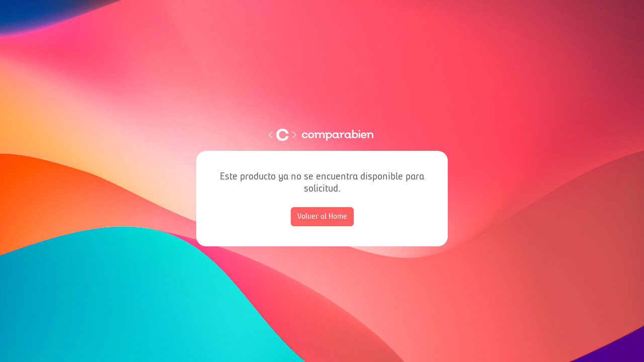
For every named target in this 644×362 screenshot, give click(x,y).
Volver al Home (322, 217)
